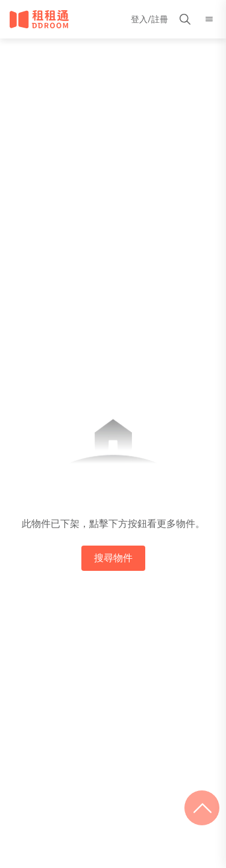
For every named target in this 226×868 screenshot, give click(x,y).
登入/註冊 (149, 19)
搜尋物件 (113, 558)
